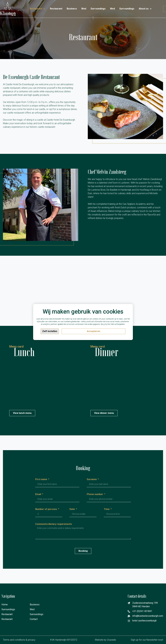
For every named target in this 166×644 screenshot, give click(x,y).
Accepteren (94, 331)
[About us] (145, 9)
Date (72, 509)
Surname (92, 479)
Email (38, 494)
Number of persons (46, 509)
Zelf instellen (50, 331)
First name (41, 479)
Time (107, 509)
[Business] (72, 9)
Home (5, 605)
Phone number (95, 494)
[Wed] (84, 9)
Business (35, 605)
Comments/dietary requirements (54, 524)
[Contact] (156, 8)
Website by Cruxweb (105, 640)
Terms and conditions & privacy (19, 640)
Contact (34, 619)
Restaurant (7, 614)
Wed (32, 609)
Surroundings (8, 609)
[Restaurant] (38, 9)
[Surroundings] (98, 9)
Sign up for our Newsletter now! (147, 640)
